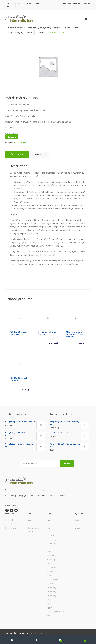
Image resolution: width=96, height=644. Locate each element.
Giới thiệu (50, 556)
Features (50, 552)
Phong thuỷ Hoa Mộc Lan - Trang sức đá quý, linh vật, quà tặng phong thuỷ (34, 28)
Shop (19, 4)
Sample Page (51, 588)
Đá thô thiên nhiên (12, 528)
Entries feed (33, 524)
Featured (28, 4)
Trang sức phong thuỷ (14, 524)
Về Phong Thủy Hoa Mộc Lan (58, 611)
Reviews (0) (39, 155)
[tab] (17, 154)
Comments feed (34, 528)
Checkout (77, 4)
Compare (25, 105)
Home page (10, 4)
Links (48, 564)
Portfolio (37, 4)
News (49, 576)
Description (17, 154)
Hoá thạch (9, 520)
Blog (8, 6)
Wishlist (49, 616)
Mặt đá (16, 143)
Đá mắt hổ (22, 143)
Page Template (52, 580)
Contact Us (17, 6)
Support (49, 608)
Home (67, 28)
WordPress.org (34, 532)
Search (67, 463)
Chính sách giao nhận (55, 540)
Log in (30, 520)
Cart (70, 4)
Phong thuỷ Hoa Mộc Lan (18, 633)
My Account (86, 4)
